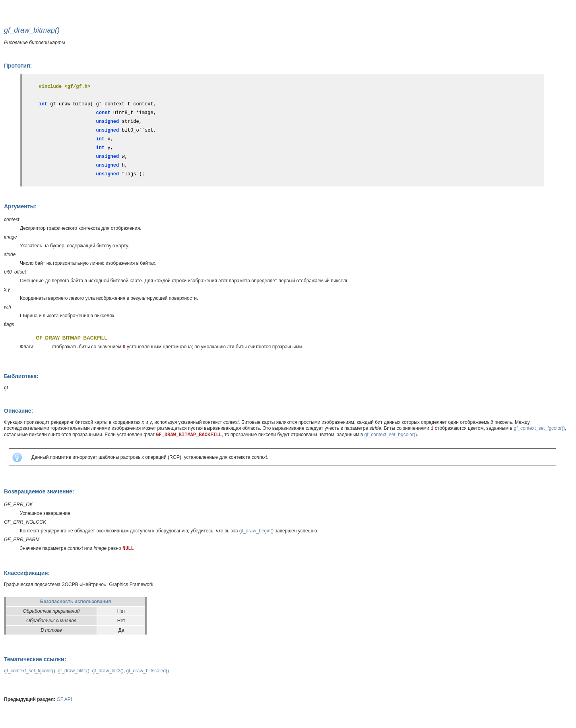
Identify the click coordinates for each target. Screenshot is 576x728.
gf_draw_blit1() (73, 671)
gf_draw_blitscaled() (148, 671)
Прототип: (18, 66)
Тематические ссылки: (35, 659)
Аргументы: (20, 206)
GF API (65, 699)
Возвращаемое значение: (39, 491)
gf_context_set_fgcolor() (539, 428)
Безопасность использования (76, 602)
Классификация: (27, 573)
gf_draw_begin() (257, 531)
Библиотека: (21, 376)
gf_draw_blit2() (108, 671)
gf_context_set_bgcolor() (391, 435)
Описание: (18, 411)
